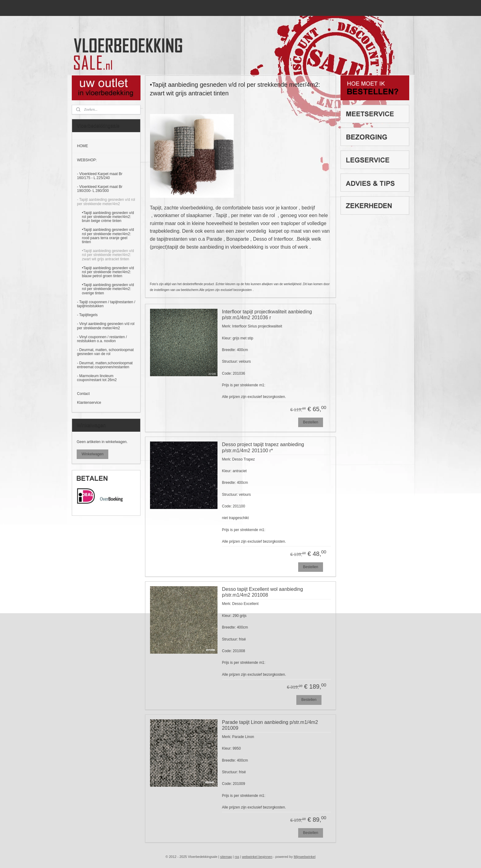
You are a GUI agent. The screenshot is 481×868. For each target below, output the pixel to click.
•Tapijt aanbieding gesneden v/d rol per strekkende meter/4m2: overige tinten (108, 289)
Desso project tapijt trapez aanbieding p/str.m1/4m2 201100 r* (263, 447)
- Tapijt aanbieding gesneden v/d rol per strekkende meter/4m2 (106, 202)
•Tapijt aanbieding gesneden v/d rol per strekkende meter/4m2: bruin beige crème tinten (108, 217)
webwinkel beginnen (257, 857)
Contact (83, 394)
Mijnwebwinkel (304, 857)
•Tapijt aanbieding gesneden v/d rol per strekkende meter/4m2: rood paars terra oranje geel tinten (108, 236)
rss (237, 857)
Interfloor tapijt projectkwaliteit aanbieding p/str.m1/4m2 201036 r (267, 315)
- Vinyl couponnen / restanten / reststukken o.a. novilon (102, 339)
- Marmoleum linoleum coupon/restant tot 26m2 (97, 378)
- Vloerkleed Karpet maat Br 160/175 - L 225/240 (100, 176)
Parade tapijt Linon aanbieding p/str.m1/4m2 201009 (270, 725)
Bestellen (311, 422)
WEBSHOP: (87, 160)
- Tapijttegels (87, 315)
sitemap (226, 857)
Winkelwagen (92, 454)
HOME (83, 146)
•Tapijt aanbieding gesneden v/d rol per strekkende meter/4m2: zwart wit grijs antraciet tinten (108, 255)
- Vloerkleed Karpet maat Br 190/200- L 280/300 (100, 189)
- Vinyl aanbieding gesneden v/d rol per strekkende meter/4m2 (106, 326)
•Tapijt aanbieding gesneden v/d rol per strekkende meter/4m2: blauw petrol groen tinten (108, 272)
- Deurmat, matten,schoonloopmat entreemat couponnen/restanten (105, 365)
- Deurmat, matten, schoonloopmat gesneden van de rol (105, 352)
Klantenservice (89, 403)
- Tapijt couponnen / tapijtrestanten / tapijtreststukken (106, 304)
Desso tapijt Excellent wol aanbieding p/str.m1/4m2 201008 (263, 592)
